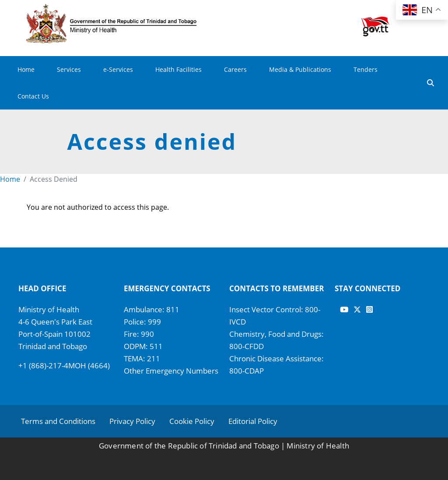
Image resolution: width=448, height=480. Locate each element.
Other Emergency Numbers (171, 371)
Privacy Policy (132, 421)
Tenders (366, 69)
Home (26, 69)
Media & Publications (300, 69)
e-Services (118, 69)
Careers (235, 69)
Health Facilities (178, 69)
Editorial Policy (253, 421)
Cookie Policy (192, 421)
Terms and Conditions (58, 421)
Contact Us (33, 96)
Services (69, 69)
